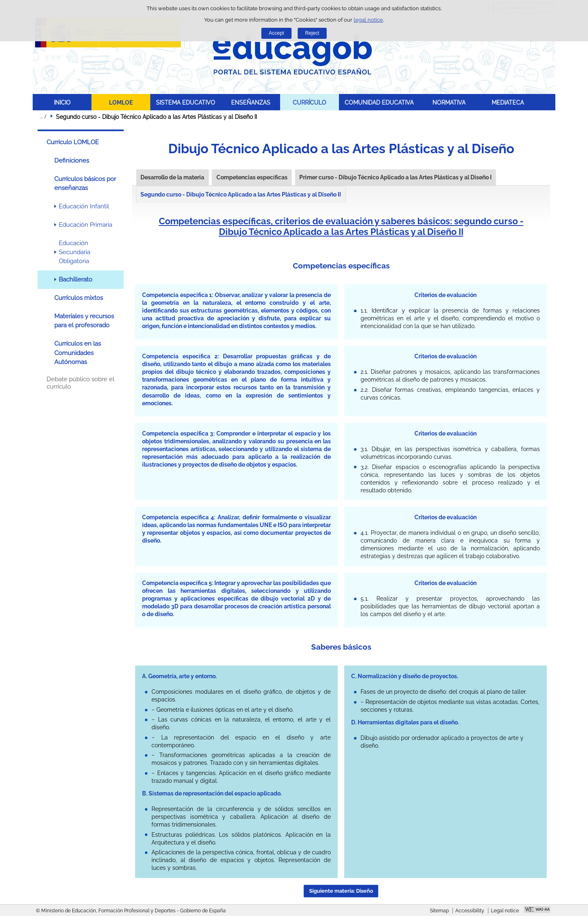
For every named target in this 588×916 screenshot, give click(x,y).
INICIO (62, 102)
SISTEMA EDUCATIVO (186, 102)
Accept (276, 33)
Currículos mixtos (79, 298)
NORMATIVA (449, 102)
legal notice (368, 20)
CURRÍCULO (310, 102)
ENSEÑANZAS (251, 102)
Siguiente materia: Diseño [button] (341, 891)
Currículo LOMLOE (73, 142)
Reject (312, 33)
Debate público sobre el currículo (80, 383)
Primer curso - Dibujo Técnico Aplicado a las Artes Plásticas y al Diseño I (395, 177)
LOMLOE (121, 102)
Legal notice (505, 911)
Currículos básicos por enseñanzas (85, 183)
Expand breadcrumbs (43, 116)
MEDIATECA (508, 102)
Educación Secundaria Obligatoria (75, 252)
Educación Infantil (84, 206)
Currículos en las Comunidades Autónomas (78, 353)
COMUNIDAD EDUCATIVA (379, 102)
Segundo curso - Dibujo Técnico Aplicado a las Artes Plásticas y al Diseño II (241, 194)
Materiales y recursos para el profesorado (84, 321)
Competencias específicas (252, 177)
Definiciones (72, 161)
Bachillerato (76, 279)
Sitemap (439, 911)
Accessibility (470, 911)
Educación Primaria (86, 225)
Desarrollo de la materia (172, 177)
